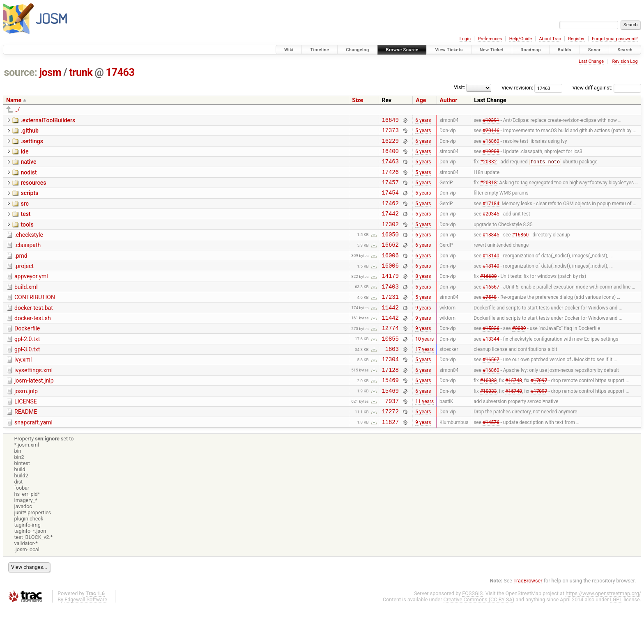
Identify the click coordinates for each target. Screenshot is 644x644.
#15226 (491, 354)
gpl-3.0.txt (27, 376)
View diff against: (607, 88)
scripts (29, 202)
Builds (565, 50)
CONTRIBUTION (35, 318)
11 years (424, 435)
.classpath (28, 260)
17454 (390, 202)
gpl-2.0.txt (27, 365)
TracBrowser (528, 618)
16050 (390, 249)
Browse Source (402, 50)
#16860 (491, 144)
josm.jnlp (26, 423)
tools (27, 237)
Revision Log (625, 61)
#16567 (491, 307)
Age (421, 100)
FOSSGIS (472, 630)
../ (17, 110)
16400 (390, 156)
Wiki (289, 50)
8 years (423, 296)
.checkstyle (29, 248)
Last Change (591, 61)
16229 (390, 144)
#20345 (491, 226)
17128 (390, 400)
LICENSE (26, 435)
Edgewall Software (86, 636)
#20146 (491, 133)
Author (449, 100)
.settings (32, 144)
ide (24, 155)
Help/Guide (521, 39)
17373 (390, 132)
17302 (390, 237)
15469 (390, 412)
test (25, 225)
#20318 (489, 191)
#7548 (490, 319)
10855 (390, 366)
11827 (390, 459)
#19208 (491, 156)
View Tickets (449, 50)
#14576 (491, 458)
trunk (81, 72)
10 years (424, 365)
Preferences (490, 39)
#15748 (514, 412)
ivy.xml (23, 388)
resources (33, 190)
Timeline (320, 50)
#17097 (539, 412)
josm (50, 72)
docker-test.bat (34, 330)
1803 (392, 377)
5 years (423, 133)
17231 (390, 319)
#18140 (491, 272)
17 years (424, 377)
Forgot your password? (615, 39)
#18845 (491, 249)
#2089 (519, 354)
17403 (390, 307)
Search (625, 50)
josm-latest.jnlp (34, 411)
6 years (423, 121)
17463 (120, 72)
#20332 (489, 168)
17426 (390, 179)
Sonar (595, 50)
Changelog (357, 50)
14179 (390, 295)
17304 (390, 388)
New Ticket (492, 50)
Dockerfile (27, 353)
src (24, 213)
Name (14, 100)
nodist (29, 179)
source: (21, 72)
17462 (390, 214)
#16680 (489, 296)
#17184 (491, 214)
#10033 (489, 412)
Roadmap (531, 50)
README (26, 446)
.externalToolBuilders (48, 120)
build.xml (26, 307)
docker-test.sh (33, 341)
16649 (390, 121)
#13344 (491, 365)
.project (24, 283)
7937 (392, 435)
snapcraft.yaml (33, 458)
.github (30, 132)
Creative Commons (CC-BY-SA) (479, 636)
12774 (390, 354)
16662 (390, 260)
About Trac (550, 39)
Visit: (460, 87)
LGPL (616, 636)
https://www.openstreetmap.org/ (603, 630)
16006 (390, 272)
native (28, 167)
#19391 (491, 121)
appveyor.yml (31, 295)
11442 (390, 331)
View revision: (517, 88)
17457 (390, 191)
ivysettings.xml (33, 400)
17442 (390, 226)
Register (576, 39)
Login (465, 39)
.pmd (21, 272)
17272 (390, 447)
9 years (423, 330)
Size (358, 100)
